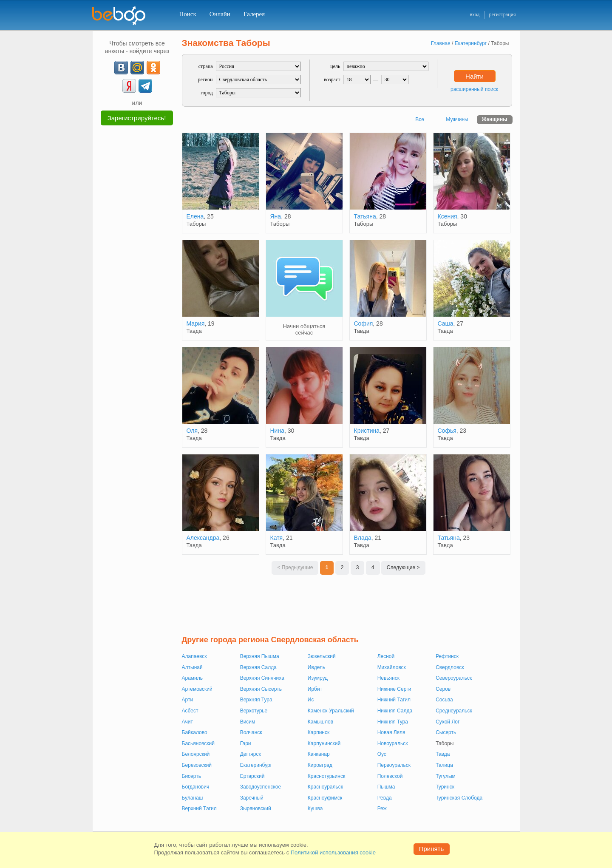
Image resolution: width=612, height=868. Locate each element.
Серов (443, 689)
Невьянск (388, 678)
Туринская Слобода (459, 798)
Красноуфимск (325, 798)
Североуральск (454, 678)
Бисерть (191, 776)
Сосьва (444, 700)
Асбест (190, 711)
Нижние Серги (394, 689)
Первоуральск (394, 765)
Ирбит (315, 689)
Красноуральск (325, 787)
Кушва (315, 808)
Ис (311, 700)
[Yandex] (129, 86)
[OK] (153, 68)
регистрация (502, 14)
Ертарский (252, 776)
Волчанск (251, 732)
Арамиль (193, 678)
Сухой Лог (448, 722)
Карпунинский (324, 743)
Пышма (386, 787)
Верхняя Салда (258, 667)
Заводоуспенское (261, 787)
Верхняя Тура (256, 700)
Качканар (319, 754)
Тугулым (446, 776)
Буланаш (193, 798)
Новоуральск (393, 743)
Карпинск (319, 732)
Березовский (197, 765)
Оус (382, 754)
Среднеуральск (454, 711)
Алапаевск (194, 656)
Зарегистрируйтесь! (137, 118)
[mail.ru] (137, 68)
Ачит (187, 722)
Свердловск (450, 667)
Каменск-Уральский (331, 711)
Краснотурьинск (326, 776)
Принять (432, 849)
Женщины (495, 119)
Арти (188, 700)
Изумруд (318, 678)
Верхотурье (254, 711)
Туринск (445, 787)
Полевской (390, 776)
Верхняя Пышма (260, 656)
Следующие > (403, 567)
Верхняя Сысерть (261, 689)
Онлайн (220, 14)
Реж (382, 808)
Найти (475, 76)
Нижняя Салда (395, 711)
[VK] (121, 68)
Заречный (252, 798)
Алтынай (192, 667)
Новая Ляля (391, 732)
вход (475, 14)
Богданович (196, 787)
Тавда (443, 754)
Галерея (254, 14)
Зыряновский (256, 808)
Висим (248, 722)
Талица (444, 765)
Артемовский (197, 689)
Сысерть (446, 732)
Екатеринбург (256, 765)
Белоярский (196, 754)
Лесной (386, 656)
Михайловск (392, 667)
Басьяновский (198, 743)
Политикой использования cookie (333, 852)
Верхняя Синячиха (262, 678)
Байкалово (195, 732)
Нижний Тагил (394, 700)
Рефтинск (447, 656)
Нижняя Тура (393, 722)
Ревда (385, 798)
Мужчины (457, 119)
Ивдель (316, 667)
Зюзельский (322, 656)
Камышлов (320, 722)
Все (420, 119)
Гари (246, 743)
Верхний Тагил (199, 808)
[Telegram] (145, 86)
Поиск (188, 14)
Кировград (320, 765)
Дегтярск (251, 754)
